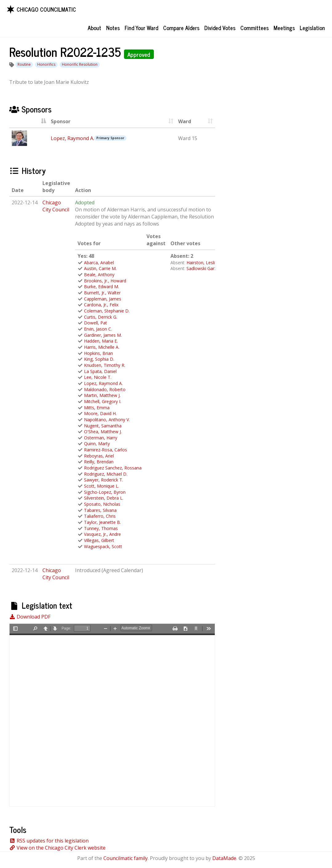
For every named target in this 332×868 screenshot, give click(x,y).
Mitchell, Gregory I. (103, 401)
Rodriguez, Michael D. (106, 474)
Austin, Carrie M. (100, 268)
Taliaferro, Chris (100, 516)
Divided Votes (220, 28)
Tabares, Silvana (100, 510)
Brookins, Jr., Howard (105, 281)
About (94, 28)
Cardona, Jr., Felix (101, 305)
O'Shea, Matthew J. (103, 432)
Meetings (284, 28)
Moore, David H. (100, 413)
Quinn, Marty (97, 444)
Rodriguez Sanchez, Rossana (113, 468)
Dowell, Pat (96, 323)
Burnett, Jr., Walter (102, 293)
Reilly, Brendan (99, 462)
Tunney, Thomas (101, 528)
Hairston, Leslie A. (204, 263)
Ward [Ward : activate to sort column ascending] (185, 121)
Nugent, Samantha (103, 426)
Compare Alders (181, 28)
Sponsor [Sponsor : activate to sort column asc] (61, 121)
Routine (24, 64)
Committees (254, 28)
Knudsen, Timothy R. (105, 365)
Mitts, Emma (97, 408)
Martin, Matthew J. (102, 395)
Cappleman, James (103, 299)
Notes (113, 28)
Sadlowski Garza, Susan (210, 268)
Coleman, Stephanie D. (107, 311)
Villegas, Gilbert (99, 540)
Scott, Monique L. (102, 486)
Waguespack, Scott (103, 546)
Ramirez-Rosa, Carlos (106, 450)
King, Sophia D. (99, 359)
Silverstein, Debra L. (104, 498)
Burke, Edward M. (102, 287)
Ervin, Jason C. (98, 329)
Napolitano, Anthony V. (107, 420)
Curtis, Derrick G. (101, 317)
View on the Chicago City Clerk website (57, 848)
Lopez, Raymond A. (72, 138)
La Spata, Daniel (100, 371)
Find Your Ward (141, 28)
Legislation (312, 28)
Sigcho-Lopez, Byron (105, 492)
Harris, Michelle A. (102, 347)
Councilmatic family (126, 858)
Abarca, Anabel (99, 263)
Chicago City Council (56, 206)
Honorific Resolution (80, 64)
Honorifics (46, 64)
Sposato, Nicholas (102, 504)
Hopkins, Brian (98, 353)
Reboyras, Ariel (99, 456)
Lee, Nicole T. (98, 377)
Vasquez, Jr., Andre (102, 534)
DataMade (224, 858)
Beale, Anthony (99, 275)
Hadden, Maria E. (101, 341)
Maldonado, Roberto (105, 389)
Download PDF (30, 617)
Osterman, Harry (101, 438)
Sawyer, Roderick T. (104, 480)
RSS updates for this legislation (49, 841)
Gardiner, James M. (103, 335)
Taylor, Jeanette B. (102, 522)
